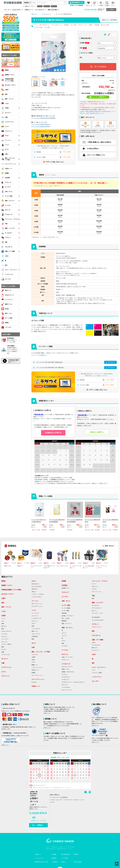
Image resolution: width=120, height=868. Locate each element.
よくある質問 (64, 858)
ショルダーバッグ (36, 618)
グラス (64, 641)
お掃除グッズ (65, 588)
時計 (93, 631)
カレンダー (95, 681)
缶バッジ (94, 611)
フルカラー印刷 (105, 25)
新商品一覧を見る (109, 546)
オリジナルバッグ (46, 14)
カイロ (4, 672)
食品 (3, 603)
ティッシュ (35, 601)
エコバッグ (35, 616)
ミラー (94, 670)
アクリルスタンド (97, 608)
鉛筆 (3, 647)
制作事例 (76, 854)
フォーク (64, 636)
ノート (3, 618)
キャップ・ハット (97, 592)
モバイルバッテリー (67, 667)
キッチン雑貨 (65, 611)
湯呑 (63, 643)
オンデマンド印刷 (38, 27)
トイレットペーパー (37, 667)
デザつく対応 (47, 27)
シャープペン (5, 639)
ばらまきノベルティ (8, 594)
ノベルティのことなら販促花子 (59, 797)
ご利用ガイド (28, 10)
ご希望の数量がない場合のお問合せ (97, 142)
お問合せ (112, 10)
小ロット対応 (73, 25)
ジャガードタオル (36, 597)
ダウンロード (111, 362)
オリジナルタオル (36, 586)
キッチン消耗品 (66, 608)
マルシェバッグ (36, 634)
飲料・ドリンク (6, 607)
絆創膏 (33, 673)
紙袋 (33, 639)
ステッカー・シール (97, 613)
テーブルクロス (96, 645)
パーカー (94, 589)
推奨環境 (54, 858)
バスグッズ (35, 655)
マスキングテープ (6, 631)
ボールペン (4, 637)
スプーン (64, 633)
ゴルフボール (96, 635)
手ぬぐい (34, 592)
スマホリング (65, 680)
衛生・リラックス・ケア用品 (41, 652)
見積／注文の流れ (52, 10)
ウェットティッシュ (37, 675)
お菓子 (4, 598)
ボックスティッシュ (37, 606)
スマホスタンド (66, 677)
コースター (65, 646)
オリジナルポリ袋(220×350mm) (41, 126)
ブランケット (6, 676)
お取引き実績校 (78, 862)
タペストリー (96, 650)
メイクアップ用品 (97, 673)
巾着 (33, 626)
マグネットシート (97, 627)
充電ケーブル (65, 669)
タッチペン (65, 674)
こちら (51, 186)
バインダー (4, 634)
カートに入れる (98, 67)
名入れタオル (35, 584)
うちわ (40, 6)
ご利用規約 (55, 862)
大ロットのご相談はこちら (94, 155)
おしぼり (34, 682)
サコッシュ (35, 621)
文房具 (4, 616)
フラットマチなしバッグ (57, 25)
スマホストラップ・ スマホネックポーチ (73, 682)
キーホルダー (96, 605)
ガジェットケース (67, 690)
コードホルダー (66, 687)
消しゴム (47, 6)
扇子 (93, 663)
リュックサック (36, 629)
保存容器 (64, 613)
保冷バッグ (35, 631)
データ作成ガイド (42, 355)
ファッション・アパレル (100, 581)
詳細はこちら (5, 745)
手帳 (3, 624)
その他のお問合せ (91, 149)
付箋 (3, 652)
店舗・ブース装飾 (97, 640)
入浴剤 (33, 657)
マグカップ (65, 592)
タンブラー (65, 597)
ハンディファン (97, 677)
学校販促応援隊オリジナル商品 (11, 590)
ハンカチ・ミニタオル (38, 594)
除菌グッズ (35, 665)
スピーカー (65, 685)
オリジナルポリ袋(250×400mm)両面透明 (43, 118)
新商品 (4, 581)
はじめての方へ (17, 10)
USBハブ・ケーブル (67, 657)
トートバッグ (35, 613)
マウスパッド (65, 660)
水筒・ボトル (66, 601)
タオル (34, 581)
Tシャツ (54, 6)
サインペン (4, 642)
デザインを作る (67, 152)
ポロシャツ (95, 586)
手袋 (93, 596)
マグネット (95, 624)
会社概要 (54, 854)
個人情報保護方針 (66, 854)
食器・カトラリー (67, 624)
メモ (3, 621)
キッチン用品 (66, 605)
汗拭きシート (35, 670)
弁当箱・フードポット (68, 616)
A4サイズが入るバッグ (44, 25)
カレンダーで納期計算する (98, 97)
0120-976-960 (92, 10)
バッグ (36, 25)
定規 (3, 629)
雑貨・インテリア (97, 603)
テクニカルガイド (40, 10)
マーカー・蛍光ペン (7, 644)
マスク (33, 662)
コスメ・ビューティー (99, 667)
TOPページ (34, 14)
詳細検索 (26, 3)
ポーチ (33, 624)
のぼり (94, 643)
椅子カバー (95, 648)
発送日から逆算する (97, 432)
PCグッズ (65, 654)
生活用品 (64, 585)
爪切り (33, 660)
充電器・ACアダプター (68, 672)
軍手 (93, 599)
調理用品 (64, 621)
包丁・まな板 (65, 618)
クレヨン (4, 649)
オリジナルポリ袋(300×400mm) (41, 124)
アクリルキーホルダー (98, 620)
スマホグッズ (66, 664)
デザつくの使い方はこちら (55, 162)
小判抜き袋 (66, 25)
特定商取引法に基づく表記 (41, 862)
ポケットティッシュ (37, 604)
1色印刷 (97, 25)
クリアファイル (6, 655)
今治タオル (35, 589)
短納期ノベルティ (7, 585)
